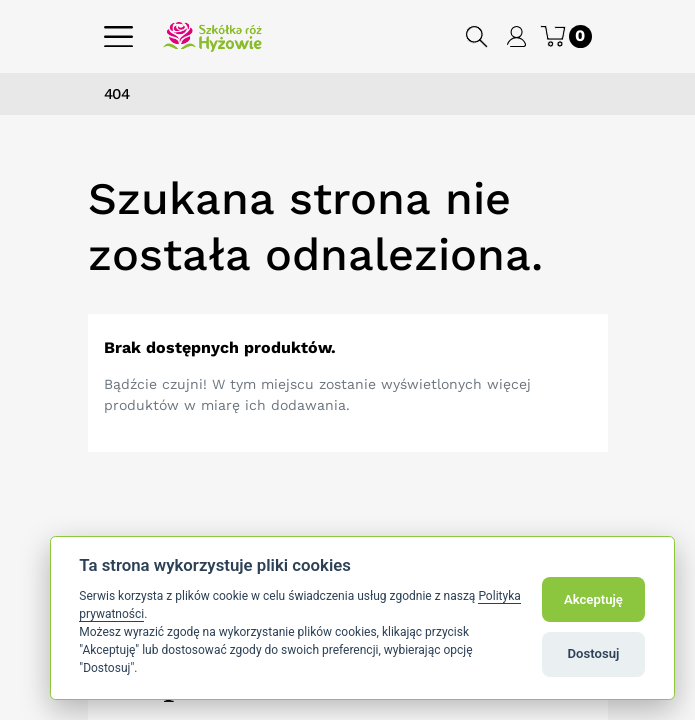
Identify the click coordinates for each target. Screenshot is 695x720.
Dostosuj (594, 653)
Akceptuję (593, 599)
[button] (477, 36)
